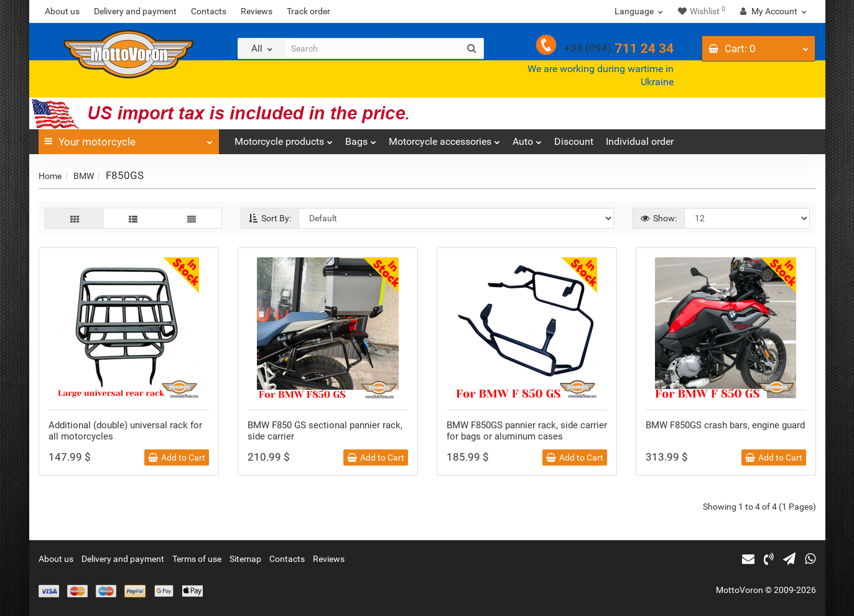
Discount (574, 141)
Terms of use (197, 559)
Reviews (257, 11)
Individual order (640, 141)
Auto (527, 138)
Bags (361, 138)
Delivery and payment (135, 11)
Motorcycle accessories (444, 138)
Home (50, 176)
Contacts (209, 11)
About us (62, 11)
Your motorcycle (129, 139)
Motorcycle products (284, 138)
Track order (309, 11)
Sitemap (245, 559)
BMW (84, 176)
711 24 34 (619, 48)
